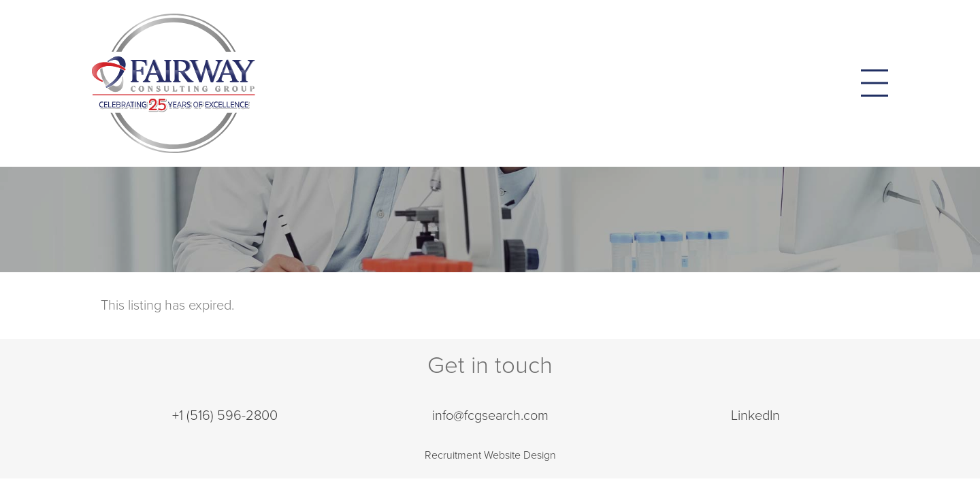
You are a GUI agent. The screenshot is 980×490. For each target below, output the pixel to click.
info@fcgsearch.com (490, 416)
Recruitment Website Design (490, 455)
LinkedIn (755, 416)
